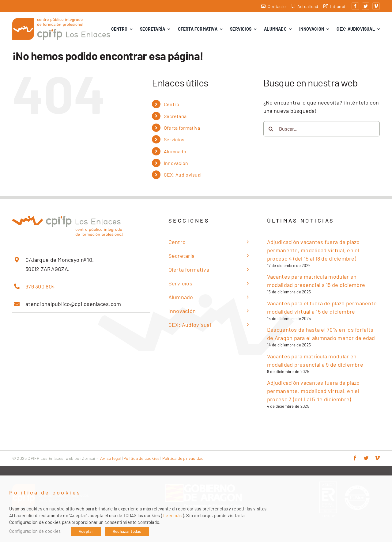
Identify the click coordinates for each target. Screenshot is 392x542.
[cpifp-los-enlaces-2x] (61, 21)
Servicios (174, 139)
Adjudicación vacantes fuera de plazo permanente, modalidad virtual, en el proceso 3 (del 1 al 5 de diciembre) (313, 391)
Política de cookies (141, 458)
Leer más (172, 515)
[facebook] (355, 6)
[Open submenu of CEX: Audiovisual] (246, 325)
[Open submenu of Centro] (246, 242)
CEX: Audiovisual (183, 175)
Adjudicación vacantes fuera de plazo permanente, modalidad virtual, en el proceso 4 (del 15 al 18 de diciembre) (313, 250)
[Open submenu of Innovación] (246, 311)
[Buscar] (271, 129)
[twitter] (366, 6)
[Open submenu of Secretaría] (246, 256)
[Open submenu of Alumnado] (246, 297)
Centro (172, 104)
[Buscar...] (322, 129)
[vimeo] (376, 6)
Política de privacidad (183, 458)
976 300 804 (40, 286)
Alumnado (175, 151)
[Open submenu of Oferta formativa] (246, 270)
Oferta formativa (182, 128)
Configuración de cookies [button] (35, 531)
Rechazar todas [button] (127, 531)
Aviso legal (110, 458)
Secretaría (175, 116)
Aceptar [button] (86, 531)
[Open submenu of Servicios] (246, 283)
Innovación (176, 163)
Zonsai (89, 458)
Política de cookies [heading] (45, 492)
